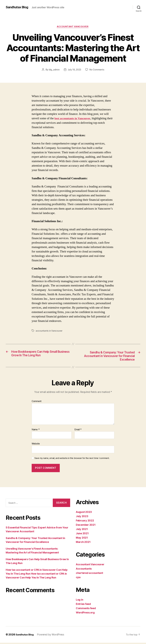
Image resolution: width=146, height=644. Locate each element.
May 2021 (82, 539)
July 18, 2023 (74, 70)
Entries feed (83, 605)
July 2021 (82, 530)
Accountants (84, 570)
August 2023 (84, 513)
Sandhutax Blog (18, 7)
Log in (79, 601)
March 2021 (83, 543)
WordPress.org (85, 614)
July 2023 (82, 518)
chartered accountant (89, 574)
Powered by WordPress (52, 636)
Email (78, 431)
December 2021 (86, 526)
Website (36, 445)
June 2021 (82, 535)
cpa (78, 579)
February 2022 (85, 522)
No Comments (97, 70)
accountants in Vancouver (49, 331)
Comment (37, 403)
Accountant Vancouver (73, 27)
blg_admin (54, 70)
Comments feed (86, 610)
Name (36, 431)
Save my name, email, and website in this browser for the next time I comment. (72, 460)
